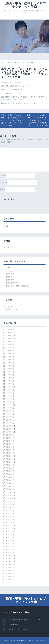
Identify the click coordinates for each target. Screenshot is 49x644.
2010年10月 (10, 561)
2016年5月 (10, 396)
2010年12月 (10, 555)
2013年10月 (10, 462)
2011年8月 (10, 534)
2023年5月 (10, 333)
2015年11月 (10, 405)
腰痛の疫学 (10, 280)
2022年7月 (10, 342)
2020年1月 (10, 360)
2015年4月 (10, 414)
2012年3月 (10, 519)
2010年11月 (10, 559)
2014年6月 (10, 438)
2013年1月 (10, 489)
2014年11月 (10, 429)
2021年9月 (10, 345)
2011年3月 (10, 546)
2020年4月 (10, 357)
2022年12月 (10, 336)
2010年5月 (10, 574)
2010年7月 (10, 568)
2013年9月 (10, 465)
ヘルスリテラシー (12, 271)
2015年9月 (10, 408)
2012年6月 (10, 510)
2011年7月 (10, 537)
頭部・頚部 (10, 247)
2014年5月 (10, 441)
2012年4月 (10, 516)
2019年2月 (10, 363)
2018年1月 (10, 384)
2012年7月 (10, 507)
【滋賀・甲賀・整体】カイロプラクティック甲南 (24, 5)
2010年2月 (10, 580)
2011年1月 (10, 552)
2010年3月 (10, 577)
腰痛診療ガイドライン (14, 277)
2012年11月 (10, 495)
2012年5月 (10, 513)
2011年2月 (10, 549)
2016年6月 (10, 393)
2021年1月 (10, 348)
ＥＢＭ (8, 268)
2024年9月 (10, 330)
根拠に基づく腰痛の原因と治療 (17, 286)
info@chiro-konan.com (18, 629)
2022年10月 (10, 339)
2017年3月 (10, 390)
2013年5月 (10, 477)
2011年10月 (10, 528)
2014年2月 (10, 450)
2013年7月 (10, 471)
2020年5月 (10, 354)
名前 (3, 176)
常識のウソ (10, 274)
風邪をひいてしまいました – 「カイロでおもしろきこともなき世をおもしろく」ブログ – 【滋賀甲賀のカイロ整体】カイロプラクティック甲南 (37, 120)
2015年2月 (10, 420)
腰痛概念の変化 (12, 283)
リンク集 (9, 306)
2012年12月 (10, 492)
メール (3, 182)
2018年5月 (10, 378)
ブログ (36, 62)
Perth (34, 641)
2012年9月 (10, 501)
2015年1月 (10, 423)
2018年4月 (10, 381)
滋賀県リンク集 (12, 309)
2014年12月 (10, 426)
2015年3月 (10, 417)
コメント (4, 146)
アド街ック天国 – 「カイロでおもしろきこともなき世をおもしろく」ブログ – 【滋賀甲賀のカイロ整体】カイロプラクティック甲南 (12, 120)
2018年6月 (10, 375)
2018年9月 (10, 366)
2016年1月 (10, 402)
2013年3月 (10, 483)
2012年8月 (10, 504)
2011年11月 (10, 525)
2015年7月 (10, 411)
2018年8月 (10, 369)
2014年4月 (10, 444)
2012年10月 (10, 498)
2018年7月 (10, 372)
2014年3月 (10, 447)
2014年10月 (10, 432)
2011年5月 (10, 543)
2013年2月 (10, 486)
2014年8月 (10, 435)
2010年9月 (10, 565)
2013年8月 (10, 468)
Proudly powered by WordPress (15, 641)
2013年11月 (10, 459)
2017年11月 (10, 387)
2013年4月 (10, 480)
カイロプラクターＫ (23, 62)
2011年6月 (10, 540)
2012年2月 (10, 522)
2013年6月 (10, 474)
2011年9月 (10, 531)
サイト (2, 189)
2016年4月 (10, 399)
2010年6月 (10, 570)
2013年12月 (10, 456)
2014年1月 (10, 453)
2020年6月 (10, 351)
